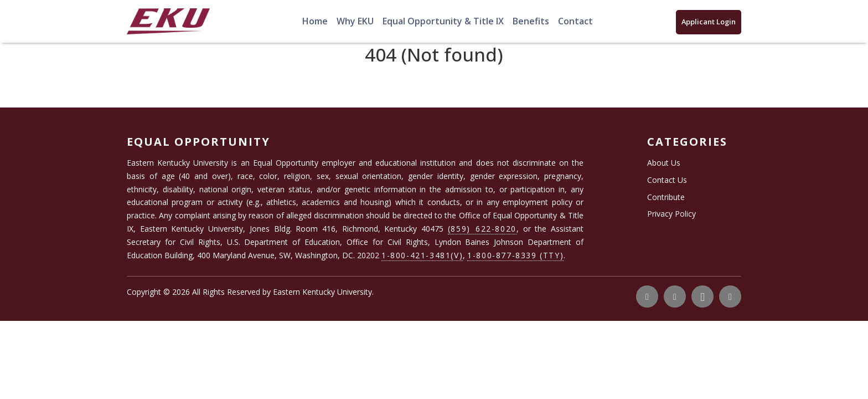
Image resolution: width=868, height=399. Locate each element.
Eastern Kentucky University (322, 292)
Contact (575, 21)
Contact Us (667, 180)
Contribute (666, 197)
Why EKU (355, 21)
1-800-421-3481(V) (422, 255)
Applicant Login (709, 22)
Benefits (531, 21)
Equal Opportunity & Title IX (443, 21)
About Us (664, 163)
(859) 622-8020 (482, 229)
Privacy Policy (671, 214)
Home (315, 21)
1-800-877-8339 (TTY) (515, 255)
